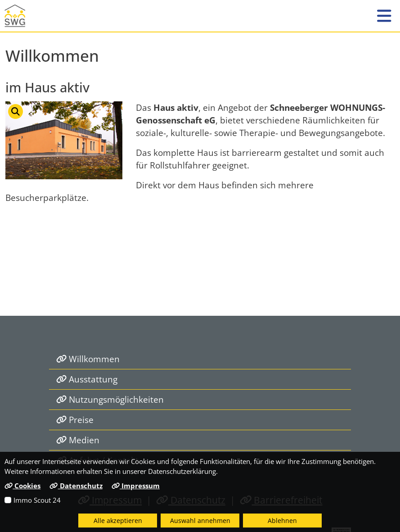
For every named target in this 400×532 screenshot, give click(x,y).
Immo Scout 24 (37, 500)
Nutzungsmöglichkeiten (110, 399)
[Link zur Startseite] (20, 16)
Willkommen (88, 359)
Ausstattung (87, 379)
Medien (78, 440)
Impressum (136, 486)
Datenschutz (76, 486)
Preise (75, 420)
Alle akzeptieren (118, 521)
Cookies (22, 486)
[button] (384, 16)
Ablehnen (282, 521)
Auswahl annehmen (200, 521)
